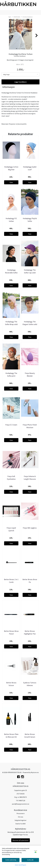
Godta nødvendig (11, 860)
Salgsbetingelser (21, 820)
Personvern (21, 813)
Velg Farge (6, 74)
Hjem (10, 17)
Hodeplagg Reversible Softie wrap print (11, 273)
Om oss (21, 817)
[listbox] (20, 74)
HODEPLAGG (16, 17)
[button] (16, 49)
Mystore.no (35, 772)
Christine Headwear (27, 17)
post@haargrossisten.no (21, 804)
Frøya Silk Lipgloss (30, 528)
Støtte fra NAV (20, 824)
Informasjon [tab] (9, 87)
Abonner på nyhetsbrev (21, 840)
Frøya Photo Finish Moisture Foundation (30, 427)
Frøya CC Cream (11, 425)
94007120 (22, 801)
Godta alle (30, 860)
